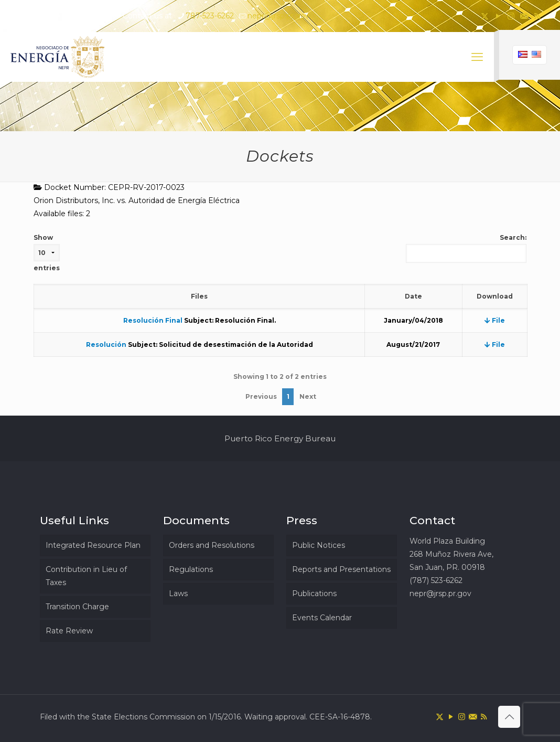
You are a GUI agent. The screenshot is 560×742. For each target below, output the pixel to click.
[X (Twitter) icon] (485, 16)
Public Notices (319, 545)
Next (308, 396)
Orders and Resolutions (212, 545)
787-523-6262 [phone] (210, 16)
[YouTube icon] (498, 16)
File (495, 320)
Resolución (106, 344)
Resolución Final (153, 320)
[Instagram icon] (511, 16)
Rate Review (69, 631)
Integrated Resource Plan (93, 545)
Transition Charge (77, 607)
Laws (178, 593)
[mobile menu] (477, 57)
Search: (466, 248)
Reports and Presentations (341, 569)
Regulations (191, 569)
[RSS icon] (537, 16)
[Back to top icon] (509, 717)
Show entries (47, 253)
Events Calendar (322, 618)
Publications (314, 593)
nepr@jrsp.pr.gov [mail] (278, 16)
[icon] (524, 16)
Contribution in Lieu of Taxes (86, 576)
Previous (261, 396)
